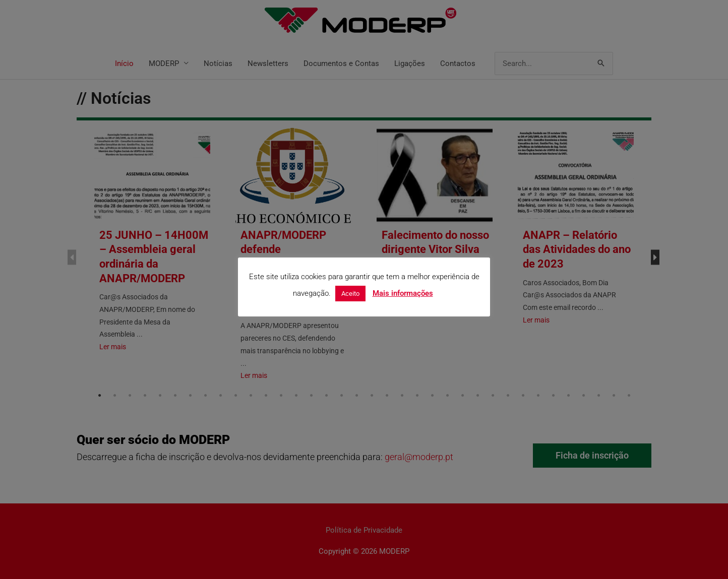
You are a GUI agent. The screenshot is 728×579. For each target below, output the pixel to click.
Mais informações (403, 293)
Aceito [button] (350, 294)
